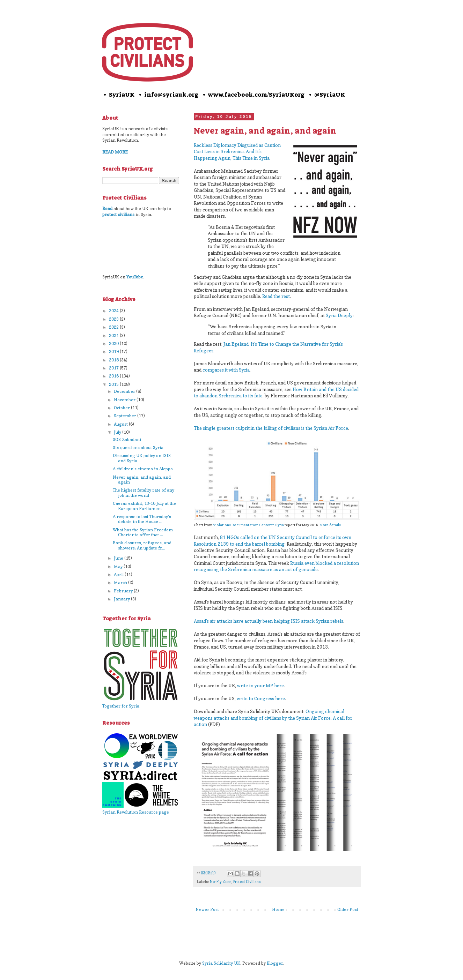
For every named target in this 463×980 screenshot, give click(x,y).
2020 (114, 343)
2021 (114, 335)
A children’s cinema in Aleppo (143, 469)
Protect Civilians (247, 882)
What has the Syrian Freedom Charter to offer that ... (143, 532)
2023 (114, 319)
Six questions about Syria (138, 447)
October (122, 408)
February (124, 591)
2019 (114, 351)
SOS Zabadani (127, 439)
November (125, 400)
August (121, 424)
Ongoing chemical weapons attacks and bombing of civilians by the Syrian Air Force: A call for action (273, 718)
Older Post (348, 909)
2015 (114, 384)
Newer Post (207, 909)
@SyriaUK (330, 95)
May (119, 566)
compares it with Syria (226, 370)
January (122, 599)
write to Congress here (261, 698)
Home (278, 909)
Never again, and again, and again (142, 480)
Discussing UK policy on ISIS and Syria (142, 458)
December (125, 391)
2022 (114, 327)
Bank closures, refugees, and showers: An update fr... (142, 545)
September (126, 416)
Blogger (275, 963)
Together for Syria (121, 706)
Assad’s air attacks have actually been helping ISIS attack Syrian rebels (269, 621)
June (119, 558)
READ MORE (115, 152)
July (118, 432)
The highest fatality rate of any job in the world (144, 492)
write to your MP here (260, 686)
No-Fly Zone (220, 882)
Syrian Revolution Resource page (136, 812)
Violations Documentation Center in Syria (248, 525)
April (119, 574)
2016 (114, 376)
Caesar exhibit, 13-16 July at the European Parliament (144, 506)
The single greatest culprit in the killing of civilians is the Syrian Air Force (271, 428)
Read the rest (276, 296)
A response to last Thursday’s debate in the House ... (142, 519)
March (121, 582)
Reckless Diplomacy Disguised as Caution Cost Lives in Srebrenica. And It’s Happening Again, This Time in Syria (237, 152)
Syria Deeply (339, 315)
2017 (114, 368)
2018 (114, 360)
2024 (114, 311)
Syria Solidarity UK (221, 963)
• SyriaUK (118, 95)
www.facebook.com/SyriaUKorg (256, 95)
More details (330, 525)
